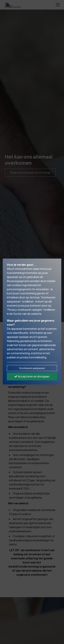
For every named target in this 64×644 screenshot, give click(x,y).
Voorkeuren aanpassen (32, 368)
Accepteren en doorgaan (32, 376)
